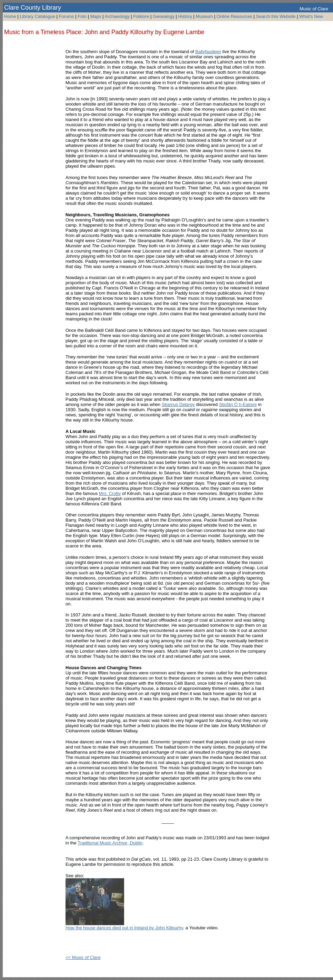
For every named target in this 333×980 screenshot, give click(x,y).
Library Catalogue (37, 16)
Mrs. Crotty (110, 493)
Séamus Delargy (178, 404)
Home (10, 16)
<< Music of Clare (83, 957)
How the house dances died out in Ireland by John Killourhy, (125, 928)
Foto (83, 16)
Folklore (141, 16)
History (185, 16)
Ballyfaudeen (208, 52)
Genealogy (164, 16)
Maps (96, 16)
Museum (204, 16)
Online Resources (234, 16)
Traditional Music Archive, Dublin (110, 843)
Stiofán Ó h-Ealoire (238, 404)
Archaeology (117, 16)
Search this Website (276, 16)
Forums (67, 16)
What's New (311, 16)
